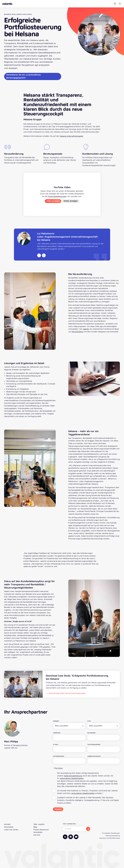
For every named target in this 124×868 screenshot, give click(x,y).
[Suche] (115, 4)
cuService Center (11, 830)
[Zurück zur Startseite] (7, 4)
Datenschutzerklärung (73, 776)
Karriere (37, 835)
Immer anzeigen (71, 201)
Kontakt (7, 824)
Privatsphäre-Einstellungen (111, 833)
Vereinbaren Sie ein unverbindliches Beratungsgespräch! (24, 76)
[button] (120, 4)
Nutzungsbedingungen (57, 196)
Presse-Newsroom (41, 830)
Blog (35, 827)
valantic (86, 329)
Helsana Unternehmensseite (71, 136)
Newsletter (38, 832)
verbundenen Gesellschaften (72, 778)
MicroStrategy (78, 332)
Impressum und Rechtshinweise (110, 838)
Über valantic (39, 824)
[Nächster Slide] (44, 255)
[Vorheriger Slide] (39, 255)
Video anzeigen (53, 201)
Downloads (9, 827)
